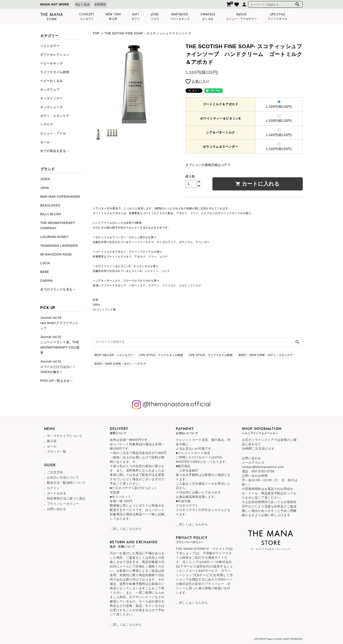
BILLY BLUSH (51, 214)
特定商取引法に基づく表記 (66, 498)
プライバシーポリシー (63, 504)
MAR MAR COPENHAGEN (60, 197)
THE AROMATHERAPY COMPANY (58, 225)
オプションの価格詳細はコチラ (208, 165)
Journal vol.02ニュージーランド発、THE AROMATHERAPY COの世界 (60, 345)
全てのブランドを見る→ (58, 289)
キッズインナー (52, 98)
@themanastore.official (171, 405)
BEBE (45, 272)
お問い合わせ (57, 509)
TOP (96, 33)
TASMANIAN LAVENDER (59, 246)
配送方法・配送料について (66, 483)
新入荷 (52, 441)
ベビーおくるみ (52, 81)
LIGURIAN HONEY (54, 237)
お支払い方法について (63, 477)
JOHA (45, 188)
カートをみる (57, 493)
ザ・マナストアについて (65, 436)
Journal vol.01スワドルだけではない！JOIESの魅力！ (58, 367)
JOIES (45, 179)
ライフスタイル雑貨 (55, 72)
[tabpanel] (135, 84)
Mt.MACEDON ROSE (56, 254)
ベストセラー (50, 46)
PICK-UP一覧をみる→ (57, 381)
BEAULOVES (50, 205)
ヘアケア (47, 125)
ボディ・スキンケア (55, 116)
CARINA (46, 281)
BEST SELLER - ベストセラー (114, 355)
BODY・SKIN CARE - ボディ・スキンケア (266, 355)
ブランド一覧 (57, 452)
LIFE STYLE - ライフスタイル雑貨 (161, 355)
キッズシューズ (52, 107)
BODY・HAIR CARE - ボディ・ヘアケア (120, 364)
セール (45, 142)
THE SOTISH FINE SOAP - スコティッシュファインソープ (148, 33)
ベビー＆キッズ (52, 63)
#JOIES (100, 4)
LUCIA (45, 263)
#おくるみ (83, 4)
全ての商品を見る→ (55, 151)
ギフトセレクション (55, 55)
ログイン (53, 488)
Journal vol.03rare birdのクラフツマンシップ (59, 323)
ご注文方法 (55, 472)
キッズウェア (50, 90)
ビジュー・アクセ (53, 133)
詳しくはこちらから (127, 529)
